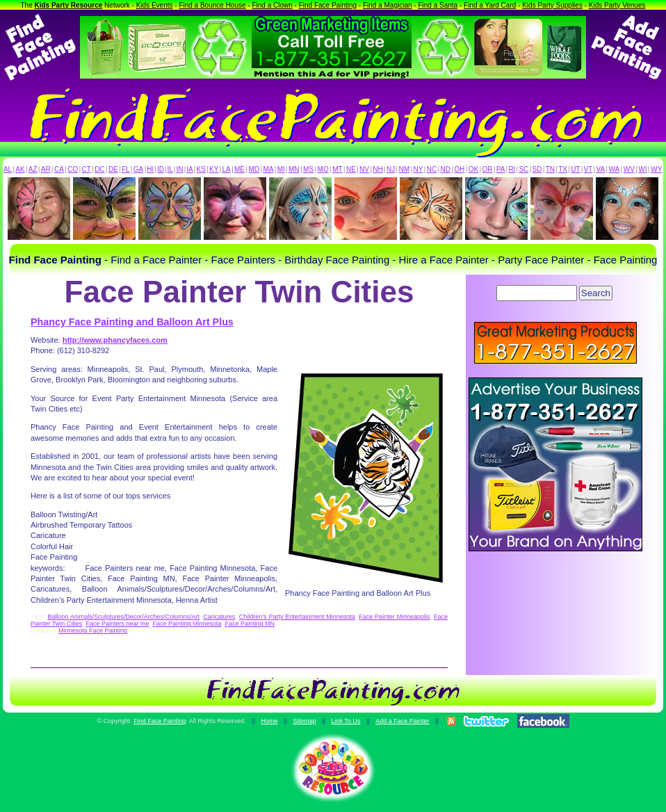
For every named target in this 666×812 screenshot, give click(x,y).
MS (308, 169)
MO (323, 169)
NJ (391, 169)
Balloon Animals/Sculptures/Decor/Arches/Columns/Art (123, 617)
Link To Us (346, 721)
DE (113, 169)
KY (214, 169)
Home (269, 721)
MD (254, 169)
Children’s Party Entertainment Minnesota (297, 617)
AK (20, 169)
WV (629, 169)
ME (239, 169)
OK (473, 169)
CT (87, 169)
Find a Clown (272, 5)
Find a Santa (438, 5)
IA (189, 169)
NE (351, 169)
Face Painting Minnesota (187, 624)
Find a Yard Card (490, 5)
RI (512, 169)
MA (269, 169)
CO (73, 169)
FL (126, 169)
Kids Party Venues (617, 5)
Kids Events (155, 5)
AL (8, 169)
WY (656, 169)
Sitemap (304, 721)
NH (377, 169)
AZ (33, 169)
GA (138, 169)
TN (550, 169)
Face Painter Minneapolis (394, 617)
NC (432, 169)
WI (642, 169)
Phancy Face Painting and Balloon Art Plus (132, 322)
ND (446, 169)
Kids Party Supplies (552, 5)
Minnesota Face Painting (93, 631)
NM (405, 169)
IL (170, 169)
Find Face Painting (328, 5)
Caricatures (219, 617)
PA (501, 169)
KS (201, 169)
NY (418, 169)
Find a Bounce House (212, 5)
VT (588, 169)
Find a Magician (388, 5)
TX (563, 169)
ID (161, 169)
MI (281, 169)
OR (488, 169)
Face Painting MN (250, 624)
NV (364, 169)
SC (523, 169)
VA (601, 169)
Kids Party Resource (69, 5)
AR (46, 169)
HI (150, 169)
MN (294, 169)
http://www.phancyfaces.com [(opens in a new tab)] (115, 340)
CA (59, 169)
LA (227, 169)
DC (99, 169)
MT (337, 169)
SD (537, 169)
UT (575, 169)
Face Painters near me (117, 624)
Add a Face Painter (402, 721)
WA (615, 169)
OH (459, 169)
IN (179, 169)
